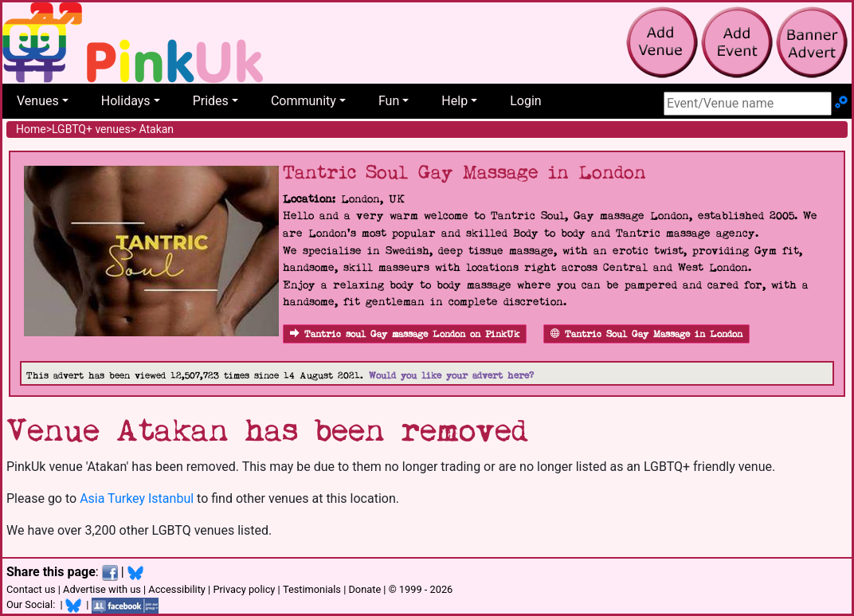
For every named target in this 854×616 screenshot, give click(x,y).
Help (454, 101)
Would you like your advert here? (451, 376)
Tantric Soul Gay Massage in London (646, 334)
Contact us (31, 589)
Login (525, 101)
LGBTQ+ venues (91, 129)
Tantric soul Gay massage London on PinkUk (405, 334)
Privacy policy (244, 589)
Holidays (126, 101)
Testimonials (312, 589)
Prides (211, 101)
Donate (364, 589)
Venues (38, 101)
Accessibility (177, 589)
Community (304, 101)
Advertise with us (102, 589)
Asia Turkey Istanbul (137, 498)
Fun (389, 101)
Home (31, 129)
